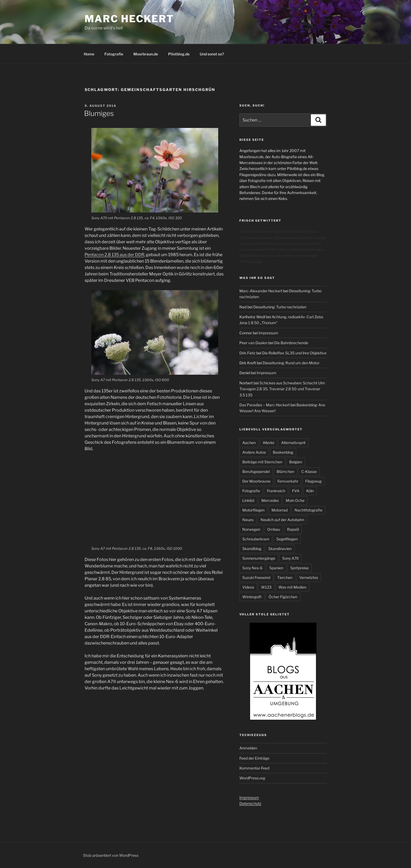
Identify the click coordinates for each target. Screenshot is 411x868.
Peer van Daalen (253, 343)
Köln (310, 491)
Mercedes (270, 500)
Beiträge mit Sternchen (262, 462)
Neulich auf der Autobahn (282, 520)
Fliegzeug (313, 481)
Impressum (268, 333)
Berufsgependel (256, 471)
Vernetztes (309, 577)
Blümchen (285, 471)
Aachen (249, 443)
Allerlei (268, 443)
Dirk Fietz (247, 353)
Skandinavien (280, 549)
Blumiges (99, 113)
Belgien (296, 462)
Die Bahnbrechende (291, 343)
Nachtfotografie (308, 510)
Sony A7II (290, 558)
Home (89, 54)
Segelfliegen (287, 539)
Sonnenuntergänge (259, 558)
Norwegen (251, 529)
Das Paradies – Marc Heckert (265, 405)
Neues (248, 520)
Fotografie (114, 54)
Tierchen (285, 577)
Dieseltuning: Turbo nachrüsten (280, 307)
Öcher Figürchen (283, 597)
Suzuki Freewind (256, 577)
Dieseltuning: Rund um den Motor (291, 363)
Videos (248, 587)
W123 (266, 587)
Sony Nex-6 (252, 568)
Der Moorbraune (256, 481)
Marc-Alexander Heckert (261, 291)
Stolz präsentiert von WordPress (111, 855)
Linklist (248, 500)
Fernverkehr (288, 481)
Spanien (276, 568)
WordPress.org (252, 778)
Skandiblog (252, 549)
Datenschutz (250, 803)
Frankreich (276, 491)
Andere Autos (254, 452)
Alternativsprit (293, 443)
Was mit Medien (292, 587)
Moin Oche (295, 500)
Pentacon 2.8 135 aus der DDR (114, 255)
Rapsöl (293, 529)
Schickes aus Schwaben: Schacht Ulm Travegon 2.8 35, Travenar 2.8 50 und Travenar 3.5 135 (282, 389)
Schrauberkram (256, 539)
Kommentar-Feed (254, 768)
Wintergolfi (252, 597)
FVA (296, 491)
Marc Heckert (129, 19)
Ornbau (274, 529)
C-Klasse (309, 471)
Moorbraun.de (146, 54)
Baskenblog (283, 452)
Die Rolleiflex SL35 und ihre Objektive (294, 353)
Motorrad (280, 510)
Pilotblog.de (179, 54)
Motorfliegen (253, 510)
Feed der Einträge (254, 758)
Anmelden (248, 748)
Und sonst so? (212, 54)
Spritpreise (299, 568)
